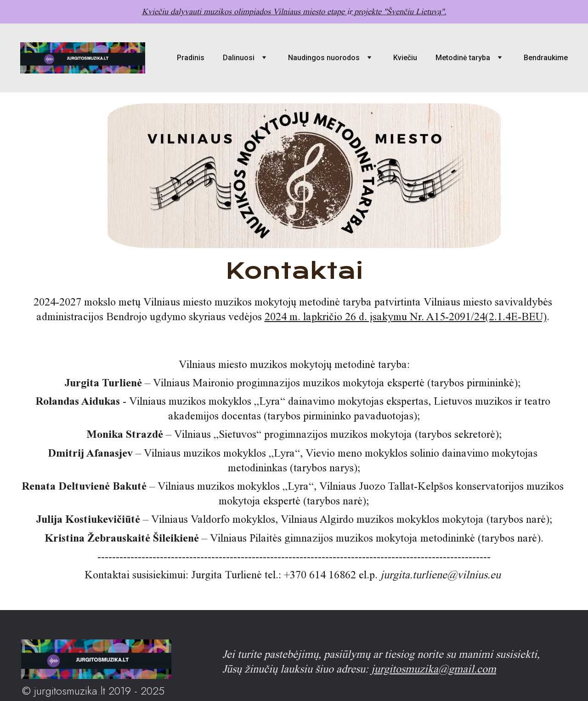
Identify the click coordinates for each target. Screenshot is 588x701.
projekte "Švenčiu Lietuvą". (400, 11)
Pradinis (191, 58)
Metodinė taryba (463, 58)
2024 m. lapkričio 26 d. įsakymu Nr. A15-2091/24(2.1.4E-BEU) (406, 317)
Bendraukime (546, 58)
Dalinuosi (239, 58)
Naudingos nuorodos (324, 58)
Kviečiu (405, 58)
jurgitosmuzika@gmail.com (434, 669)
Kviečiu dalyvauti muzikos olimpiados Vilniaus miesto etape (243, 11)
